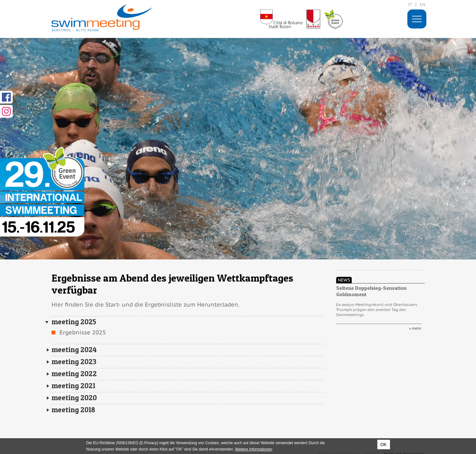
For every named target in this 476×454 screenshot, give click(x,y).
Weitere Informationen (254, 449)
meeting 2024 (74, 350)
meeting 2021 (73, 386)
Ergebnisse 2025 (83, 332)
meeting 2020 (74, 398)
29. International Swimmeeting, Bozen (102, 18)
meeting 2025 (74, 322)
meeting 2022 (74, 374)
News (344, 280)
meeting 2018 (73, 410)
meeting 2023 (74, 362)
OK (383, 445)
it (410, 5)
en (423, 5)
